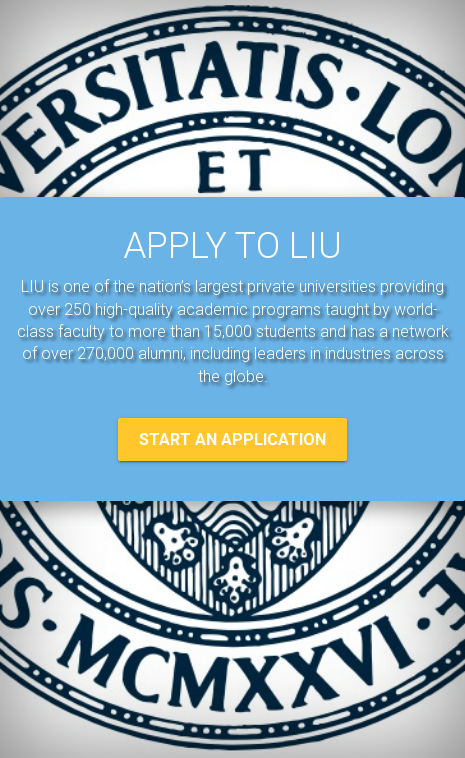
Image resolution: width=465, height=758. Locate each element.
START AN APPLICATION (232, 439)
